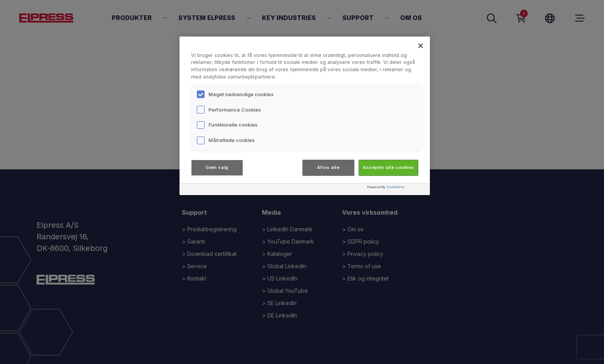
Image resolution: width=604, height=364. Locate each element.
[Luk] (421, 46)
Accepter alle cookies (388, 167)
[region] (305, 116)
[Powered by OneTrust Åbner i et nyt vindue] (397, 190)
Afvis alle (328, 167)
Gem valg (217, 167)
